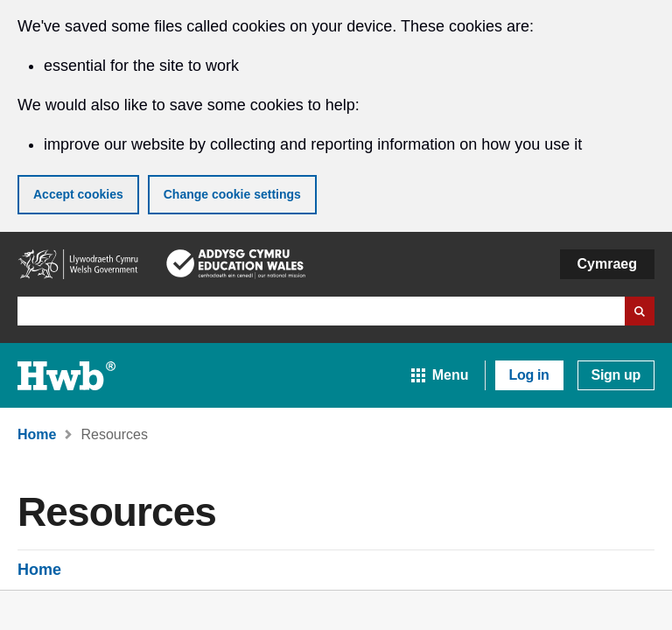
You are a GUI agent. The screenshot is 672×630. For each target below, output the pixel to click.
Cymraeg (607, 264)
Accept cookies (78, 194)
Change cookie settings (232, 194)
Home (39, 570)
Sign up (616, 375)
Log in (529, 375)
